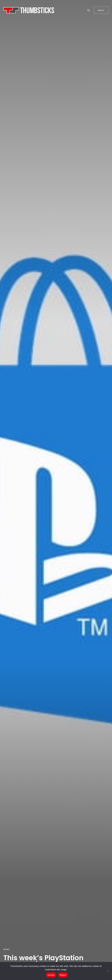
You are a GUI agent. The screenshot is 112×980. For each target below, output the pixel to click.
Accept (51, 975)
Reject (63, 975)
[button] (89, 10)
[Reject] (108, 971)
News (6, 949)
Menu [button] (101, 10)
